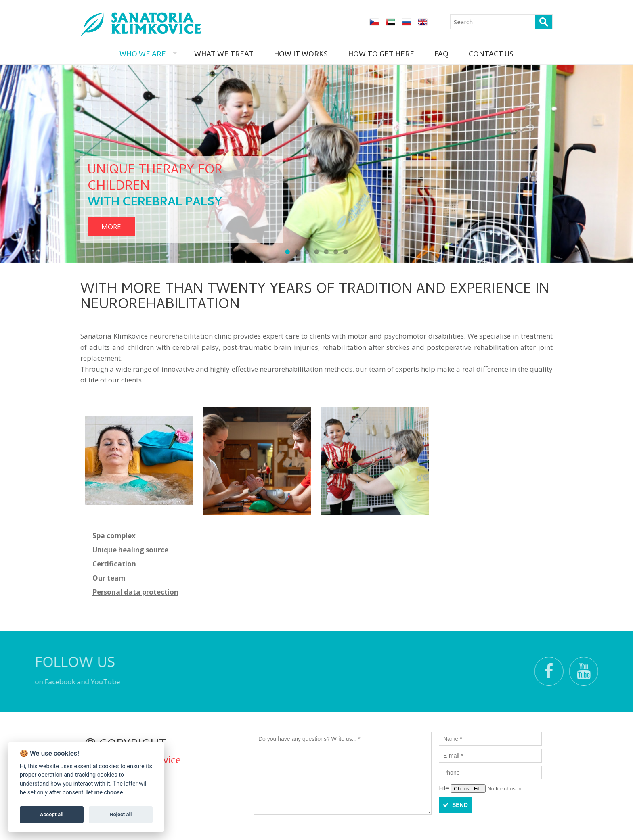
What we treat (224, 54)
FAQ (441, 54)
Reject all (121, 814)
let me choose (105, 793)
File (445, 788)
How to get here (381, 54)
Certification (114, 564)
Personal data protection (135, 592)
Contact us (491, 54)
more (111, 227)
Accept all (52, 814)
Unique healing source (130, 550)
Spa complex (114, 536)
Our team (109, 578)
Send (455, 805)
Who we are (143, 54)
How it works (301, 54)
